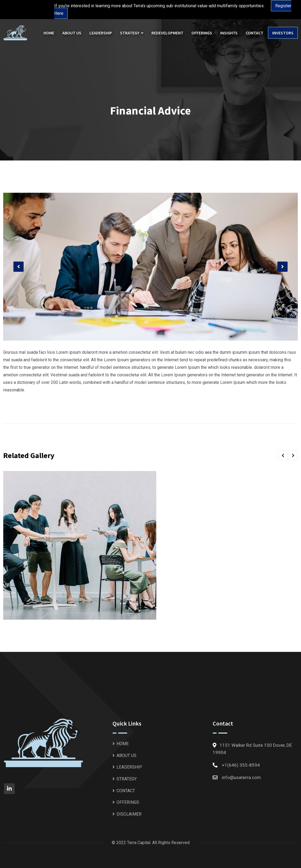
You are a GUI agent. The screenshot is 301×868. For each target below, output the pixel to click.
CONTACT (255, 33)
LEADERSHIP (101, 33)
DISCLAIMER (129, 814)
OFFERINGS (202, 33)
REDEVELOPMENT (167, 33)
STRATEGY (130, 33)
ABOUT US (72, 33)
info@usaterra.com (241, 777)
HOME (49, 33)
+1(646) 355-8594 (241, 765)
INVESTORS (283, 33)
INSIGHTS (229, 33)
